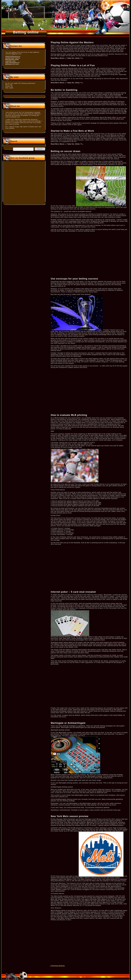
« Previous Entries (57, 966)
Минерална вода (12, 59)
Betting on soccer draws (66, 151)
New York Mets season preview (70, 816)
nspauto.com (10, 61)
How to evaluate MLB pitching (69, 415)
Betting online (26, 32)
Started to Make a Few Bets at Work (72, 131)
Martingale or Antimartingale (68, 723)
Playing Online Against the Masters (72, 42)
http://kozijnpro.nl (12, 62)
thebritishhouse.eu (13, 56)
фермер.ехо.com (12, 64)
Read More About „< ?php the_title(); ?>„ (67, 58)
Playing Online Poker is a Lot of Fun (73, 65)
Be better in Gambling (64, 90)
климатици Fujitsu (13, 58)
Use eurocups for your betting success (74, 279)
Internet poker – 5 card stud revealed (73, 592)
